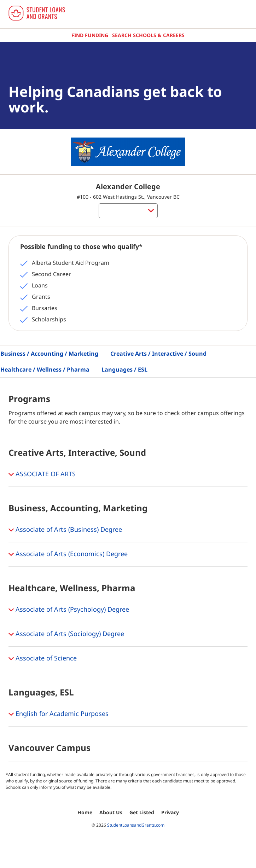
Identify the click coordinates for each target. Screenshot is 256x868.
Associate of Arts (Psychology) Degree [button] (69, 610)
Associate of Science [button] (43, 659)
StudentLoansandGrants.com (136, 825)
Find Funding (90, 35)
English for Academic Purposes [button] (59, 714)
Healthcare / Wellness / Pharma (45, 369)
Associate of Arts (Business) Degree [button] (65, 530)
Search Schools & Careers (148, 35)
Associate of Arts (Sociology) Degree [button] (66, 634)
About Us (111, 812)
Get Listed (142, 812)
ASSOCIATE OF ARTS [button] (42, 474)
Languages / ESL (124, 369)
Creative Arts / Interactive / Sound (158, 354)
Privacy (170, 812)
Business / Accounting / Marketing (49, 354)
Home (85, 812)
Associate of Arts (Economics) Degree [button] (68, 554)
